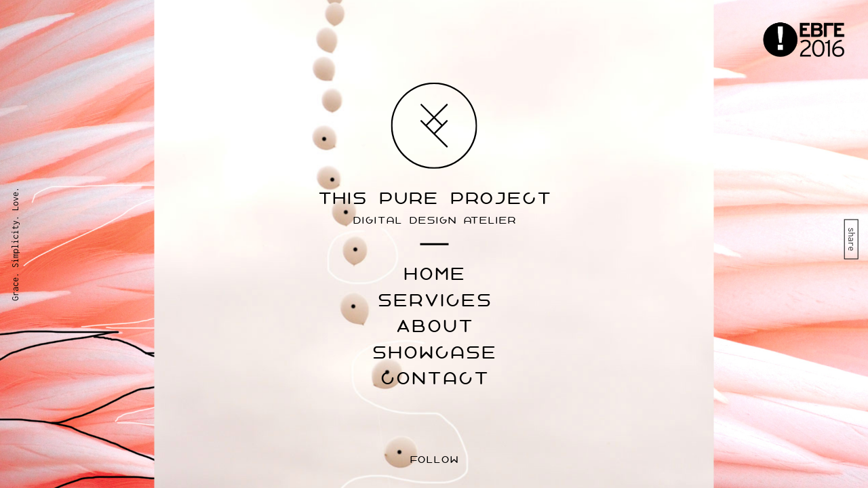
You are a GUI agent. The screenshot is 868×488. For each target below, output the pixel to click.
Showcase (434, 352)
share (851, 239)
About (434, 327)
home (434, 274)
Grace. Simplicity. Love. (15, 244)
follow (434, 460)
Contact (434, 379)
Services (434, 300)
